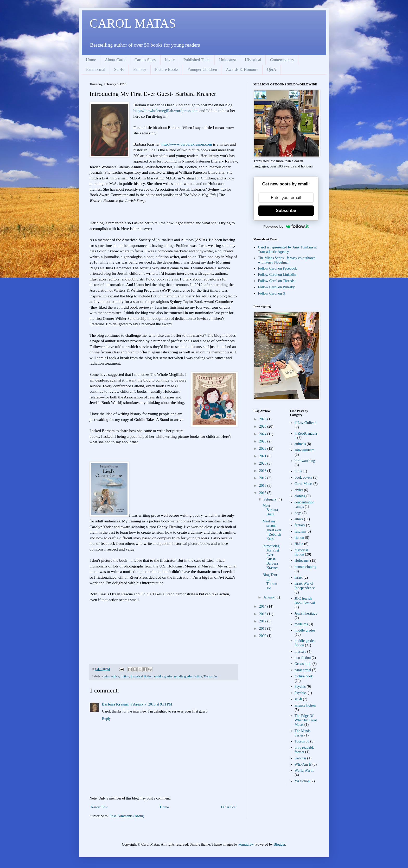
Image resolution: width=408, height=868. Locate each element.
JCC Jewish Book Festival (305, 601)
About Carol (115, 60)
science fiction (305, 705)
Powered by (286, 226)
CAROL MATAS (133, 23)
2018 (263, 471)
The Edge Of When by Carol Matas (306, 720)
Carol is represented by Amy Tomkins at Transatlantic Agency (288, 249)
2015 (263, 493)
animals (300, 444)
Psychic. (301, 693)
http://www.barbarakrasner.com (187, 144)
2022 (263, 449)
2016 (263, 486)
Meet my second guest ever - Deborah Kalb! (272, 530)
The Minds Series (302, 733)
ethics (115, 676)
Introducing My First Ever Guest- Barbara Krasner (271, 557)
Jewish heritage (306, 613)
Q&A (272, 69)
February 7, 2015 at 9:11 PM (151, 704)
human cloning (305, 567)
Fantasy (140, 69)
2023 (263, 441)
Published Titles (197, 60)
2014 (263, 606)
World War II (304, 770)
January (269, 597)
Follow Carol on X (272, 293)
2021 (263, 456)
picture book (304, 676)
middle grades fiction (188, 676)
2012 (263, 621)
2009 (263, 636)
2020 (263, 463)
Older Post (229, 807)
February (270, 499)
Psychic (300, 687)
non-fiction (303, 658)
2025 (263, 426)
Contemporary (282, 60)
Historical (253, 60)
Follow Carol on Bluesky (276, 287)
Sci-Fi (119, 69)
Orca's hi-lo (303, 664)
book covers (303, 477)
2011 (263, 629)
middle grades (163, 676)
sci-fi (298, 699)
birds (298, 471)
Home (91, 60)
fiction (125, 676)
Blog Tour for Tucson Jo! (270, 581)
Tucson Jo (210, 676)
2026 (263, 419)
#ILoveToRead (305, 423)
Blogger (279, 844)
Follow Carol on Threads (276, 281)
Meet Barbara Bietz (270, 510)
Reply (106, 719)
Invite (170, 60)
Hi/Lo (299, 544)
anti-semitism (304, 450)
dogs (298, 513)
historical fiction (142, 676)
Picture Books (167, 69)
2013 (263, 614)
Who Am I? (303, 764)
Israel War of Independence (305, 586)
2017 (263, 478)
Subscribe (286, 211)
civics (106, 676)
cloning (300, 496)
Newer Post (99, 807)
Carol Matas (304, 484)
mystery (300, 651)
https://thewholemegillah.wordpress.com (166, 111)
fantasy (300, 525)
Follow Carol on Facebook (278, 268)
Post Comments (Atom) (127, 816)
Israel (299, 577)
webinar (300, 758)
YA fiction (302, 781)
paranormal (303, 670)
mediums (301, 624)
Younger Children (202, 69)
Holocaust (228, 60)
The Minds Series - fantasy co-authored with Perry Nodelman (287, 260)
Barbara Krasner (116, 704)
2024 (263, 434)
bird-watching (305, 461)
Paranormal (96, 69)
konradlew (246, 844)
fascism (300, 531)
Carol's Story (145, 60)
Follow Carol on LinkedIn (277, 275)
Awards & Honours (242, 69)
